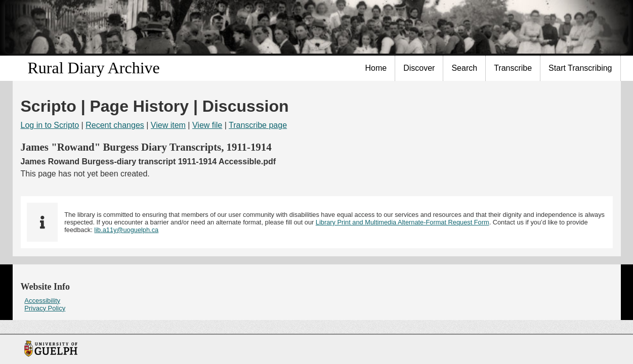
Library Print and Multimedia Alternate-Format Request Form (403, 222)
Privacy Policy (45, 308)
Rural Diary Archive (94, 68)
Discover (419, 68)
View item (168, 125)
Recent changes (115, 125)
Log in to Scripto (50, 125)
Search (464, 68)
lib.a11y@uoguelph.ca (126, 230)
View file (207, 125)
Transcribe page (258, 125)
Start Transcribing (580, 68)
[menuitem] (376, 68)
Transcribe (513, 68)
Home (376, 68)
